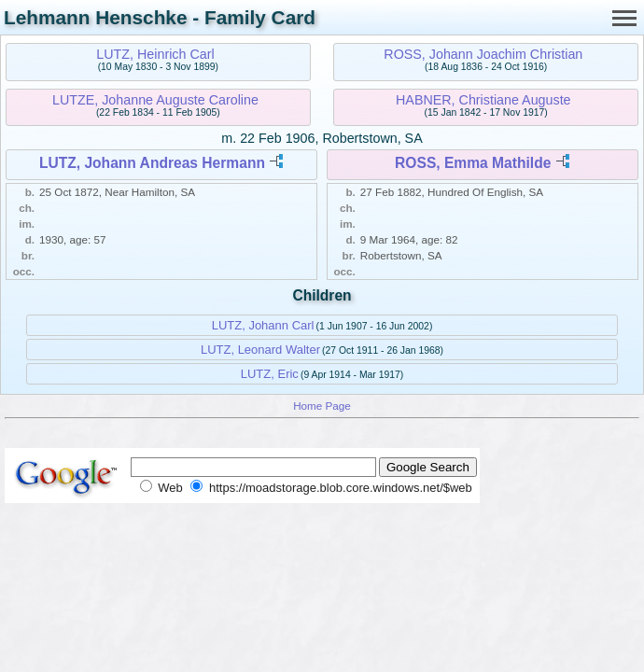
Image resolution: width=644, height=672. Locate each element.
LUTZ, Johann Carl (263, 325)
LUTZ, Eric (270, 374)
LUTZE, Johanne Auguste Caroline (155, 100)
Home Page (322, 406)
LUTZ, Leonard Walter (260, 350)
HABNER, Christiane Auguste (483, 100)
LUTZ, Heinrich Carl (155, 54)
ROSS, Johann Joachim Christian (483, 54)
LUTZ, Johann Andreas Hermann (152, 163)
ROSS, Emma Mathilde (473, 163)
